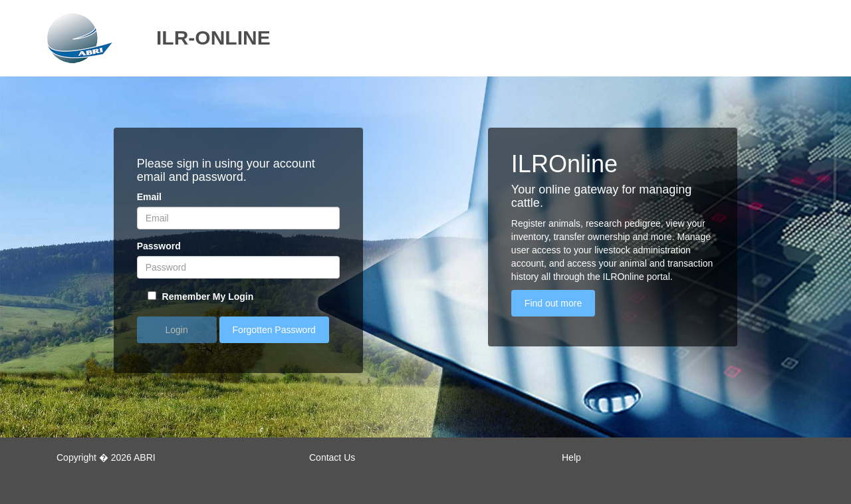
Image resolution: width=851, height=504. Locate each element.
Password (159, 246)
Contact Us (332, 457)
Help (571, 457)
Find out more (553, 303)
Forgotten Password (274, 330)
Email (149, 197)
